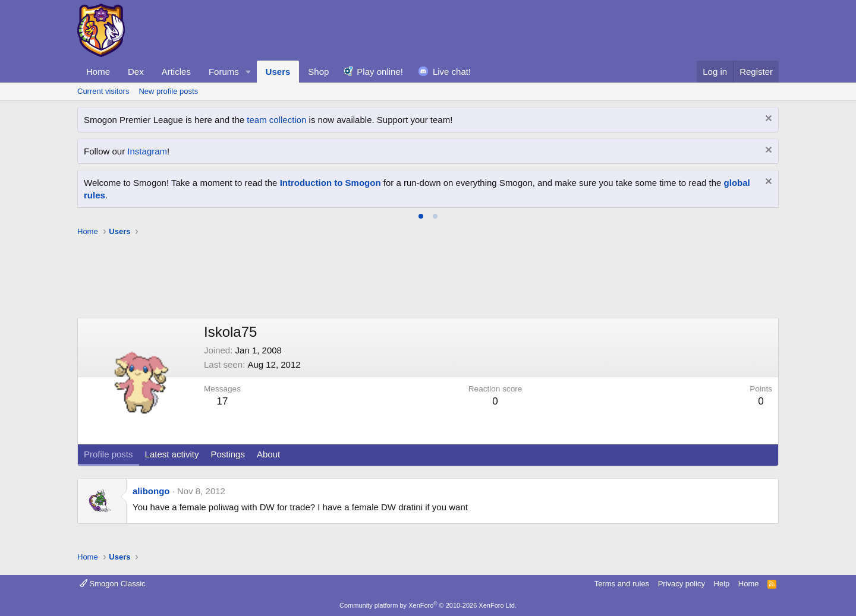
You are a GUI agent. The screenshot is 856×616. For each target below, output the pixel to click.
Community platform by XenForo (428, 605)
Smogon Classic (113, 584)
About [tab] (268, 454)
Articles (176, 72)
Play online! (380, 72)
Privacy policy (682, 584)
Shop (318, 72)
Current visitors (103, 91)
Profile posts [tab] (108, 454)
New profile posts (168, 91)
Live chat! (452, 72)
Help (722, 584)
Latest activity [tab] (172, 454)
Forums (224, 72)
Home (98, 72)
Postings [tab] (228, 454)
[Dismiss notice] (767, 120)
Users (278, 72)
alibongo (151, 491)
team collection (276, 120)
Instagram (147, 151)
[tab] (421, 216)
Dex (136, 72)
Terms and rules (622, 584)
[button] (248, 72)
